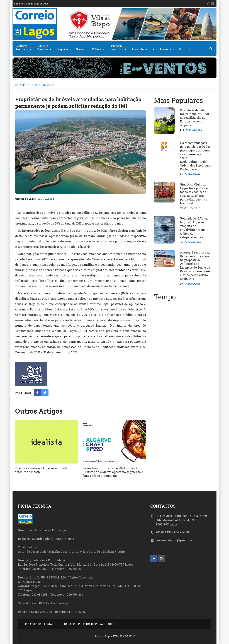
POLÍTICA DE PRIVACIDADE (95, 624)
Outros (183, 49)
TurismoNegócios (42, 47)
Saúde (80, 49)
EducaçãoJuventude (116, 47)
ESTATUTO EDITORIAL (39, 624)
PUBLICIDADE (66, 624)
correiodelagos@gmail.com (175, 540)
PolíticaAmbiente (22, 47)
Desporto (62, 49)
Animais (165, 49)
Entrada (20, 85)
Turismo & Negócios (42, 85)
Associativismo (141, 49)
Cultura (97, 49)
